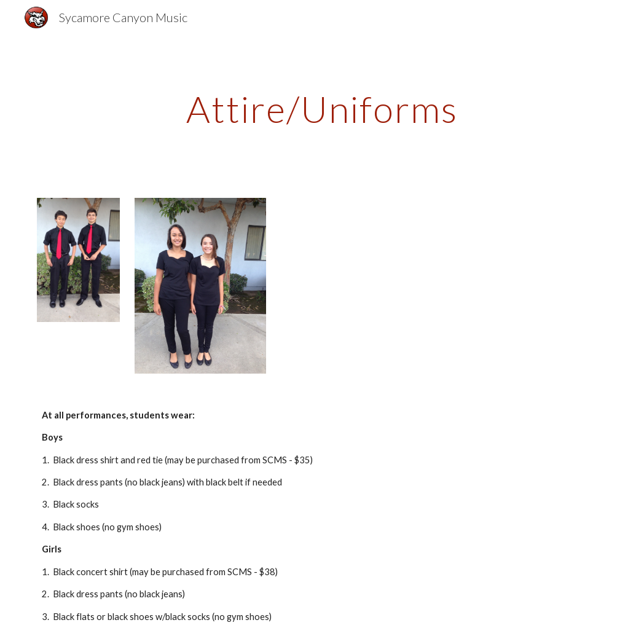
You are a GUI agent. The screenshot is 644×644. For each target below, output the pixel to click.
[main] (322, 109)
